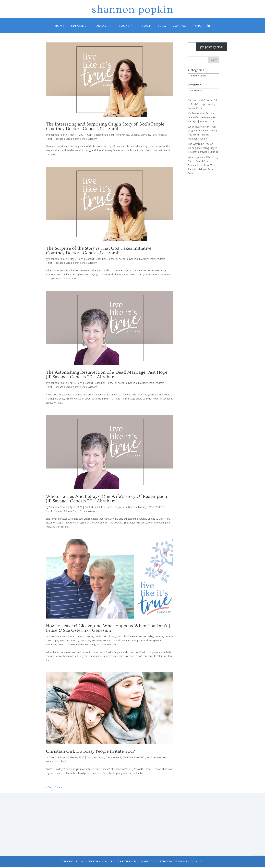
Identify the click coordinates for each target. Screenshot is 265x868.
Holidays (64, 640)
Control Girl (123, 636)
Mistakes (97, 640)
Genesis (135, 135)
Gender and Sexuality (142, 636)
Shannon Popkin (58, 135)
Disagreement (113, 757)
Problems (51, 644)
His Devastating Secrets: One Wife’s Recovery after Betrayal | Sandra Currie (202, 117)
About (145, 26)
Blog (162, 26)
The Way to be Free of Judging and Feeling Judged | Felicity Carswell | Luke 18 (203, 148)
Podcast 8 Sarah (63, 139)
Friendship (140, 757)
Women (111, 644)
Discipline (128, 757)
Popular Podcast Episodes (148, 640)
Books (124, 26)
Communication (96, 757)
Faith (112, 135)
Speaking (79, 26)
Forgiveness (123, 135)
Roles (61, 644)
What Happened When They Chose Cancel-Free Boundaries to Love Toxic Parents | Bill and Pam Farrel (203, 165)
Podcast (101, 26)
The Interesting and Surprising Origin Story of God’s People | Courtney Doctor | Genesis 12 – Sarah (106, 126)
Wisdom (93, 139)
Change (89, 636)
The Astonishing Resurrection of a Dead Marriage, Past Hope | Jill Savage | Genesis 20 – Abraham (108, 375)
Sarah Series (80, 139)
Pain (154, 135)
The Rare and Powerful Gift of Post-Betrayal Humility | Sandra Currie (203, 104)
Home (60, 26)
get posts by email (212, 47)
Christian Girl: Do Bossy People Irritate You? (90, 751)
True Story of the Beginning (80, 644)
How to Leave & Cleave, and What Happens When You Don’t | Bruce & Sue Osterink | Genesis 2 (108, 628)
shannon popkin (132, 9)
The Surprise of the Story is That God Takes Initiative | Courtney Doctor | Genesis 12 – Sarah (100, 251)
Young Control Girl (56, 761)
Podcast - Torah (112, 640)
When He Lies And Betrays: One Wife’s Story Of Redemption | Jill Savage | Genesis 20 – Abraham (108, 499)
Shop (199, 26)
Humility (75, 640)
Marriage (145, 135)
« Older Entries (54, 787)
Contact (181, 26)
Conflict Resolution (98, 135)
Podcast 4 (127, 640)
